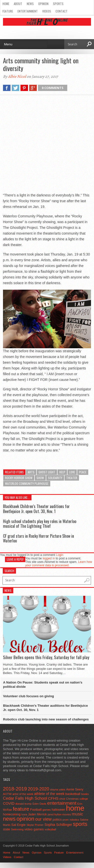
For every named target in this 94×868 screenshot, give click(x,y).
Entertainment (28, 11)
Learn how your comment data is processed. (59, 564)
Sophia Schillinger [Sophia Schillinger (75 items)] (58, 825)
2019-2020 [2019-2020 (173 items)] (38, 789)
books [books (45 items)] (85, 794)
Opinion (43, 4)
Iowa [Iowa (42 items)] (24, 814)
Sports (58, 4)
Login (60, 555)
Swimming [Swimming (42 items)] (17, 829)
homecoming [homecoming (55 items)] (12, 814)
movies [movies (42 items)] (66, 814)
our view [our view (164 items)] (43, 819)
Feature (8, 11)
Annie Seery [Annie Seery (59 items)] (75, 789)
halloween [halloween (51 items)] (58, 810)
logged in (49, 558)
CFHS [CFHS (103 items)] (53, 798)
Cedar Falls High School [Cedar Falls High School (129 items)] (25, 798)
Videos (47, 11)
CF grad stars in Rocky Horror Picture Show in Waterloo (38, 538)
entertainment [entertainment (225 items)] (62, 803)
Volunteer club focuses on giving (28, 696)
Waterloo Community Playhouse (27, 483)
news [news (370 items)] (9, 819)
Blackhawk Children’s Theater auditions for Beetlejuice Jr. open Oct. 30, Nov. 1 (36, 509)
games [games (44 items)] (47, 810)
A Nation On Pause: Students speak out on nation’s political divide (43, 685)
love (72, 472)
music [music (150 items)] (77, 814)
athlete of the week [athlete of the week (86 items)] (49, 794)
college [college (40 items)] (84, 799)
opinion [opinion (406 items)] (25, 819)
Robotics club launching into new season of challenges (46, 719)
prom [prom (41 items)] (66, 820)
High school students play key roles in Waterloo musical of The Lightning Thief (40, 524)
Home (6, 4)
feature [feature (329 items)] (21, 809)
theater (72, 478)
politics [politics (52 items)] (57, 820)
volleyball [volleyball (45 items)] (50, 829)
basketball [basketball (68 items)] (73, 794)
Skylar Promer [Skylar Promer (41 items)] (35, 825)
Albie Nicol (17, 77)
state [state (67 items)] (7, 829)
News (30, 4)
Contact (61, 11)
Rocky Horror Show (19, 478)
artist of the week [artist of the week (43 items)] (23, 794)
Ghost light (47, 472)
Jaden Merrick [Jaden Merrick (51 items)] (37, 814)
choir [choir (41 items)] (62, 799)
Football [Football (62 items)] (36, 810)
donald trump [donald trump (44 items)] (23, 804)
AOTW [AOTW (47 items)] (7, 794)
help (62, 472)
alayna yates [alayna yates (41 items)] (57, 789)
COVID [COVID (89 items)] (9, 803)
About (18, 4)
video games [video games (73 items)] (34, 829)
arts (31, 472)
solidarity (55, 478)
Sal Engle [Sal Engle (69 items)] (18, 825)
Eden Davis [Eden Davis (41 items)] (39, 804)
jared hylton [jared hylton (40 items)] (55, 814)
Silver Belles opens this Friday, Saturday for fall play (46, 657)
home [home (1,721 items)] (75, 808)
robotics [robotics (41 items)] (74, 820)
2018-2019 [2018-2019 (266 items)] (15, 789)
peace (83, 472)
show (40, 478)
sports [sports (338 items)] (80, 824)
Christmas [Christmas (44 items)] (72, 799)
